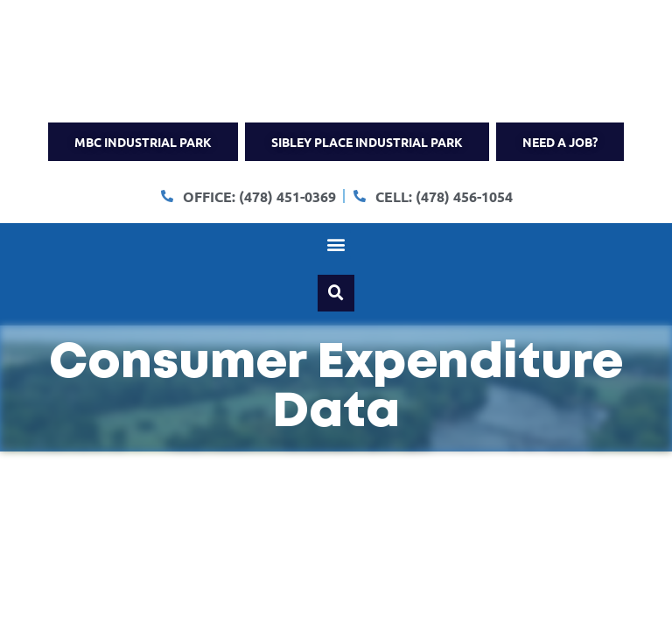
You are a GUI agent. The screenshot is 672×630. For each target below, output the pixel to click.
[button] (336, 245)
